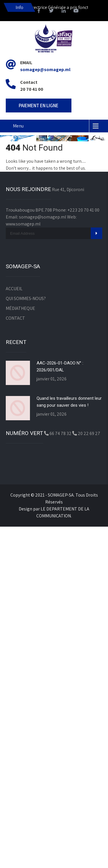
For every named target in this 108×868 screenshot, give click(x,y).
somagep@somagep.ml (45, 70)
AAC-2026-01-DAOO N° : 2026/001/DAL (60, 367)
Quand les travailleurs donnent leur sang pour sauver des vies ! (69, 402)
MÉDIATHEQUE (20, 308)
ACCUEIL (14, 289)
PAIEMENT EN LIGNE (39, 106)
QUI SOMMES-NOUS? (26, 298)
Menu (18, 126)
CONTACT (15, 318)
